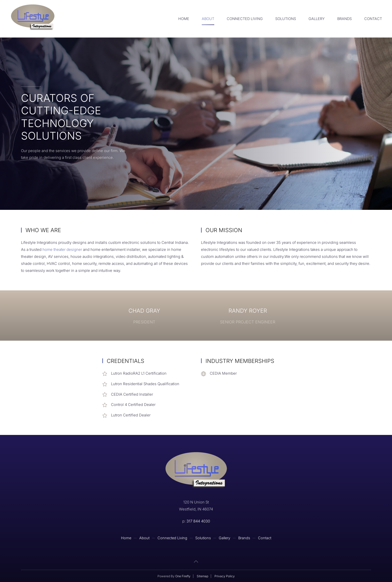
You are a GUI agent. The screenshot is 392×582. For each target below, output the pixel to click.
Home (184, 19)
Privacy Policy (225, 576)
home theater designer (62, 249)
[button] (196, 561)
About (208, 19)
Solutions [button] (286, 19)
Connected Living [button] (245, 19)
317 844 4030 (198, 521)
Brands (344, 19)
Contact (373, 19)
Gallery (317, 19)
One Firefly (183, 576)
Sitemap (202, 576)
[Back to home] (33, 19)
